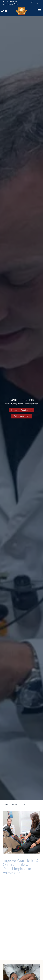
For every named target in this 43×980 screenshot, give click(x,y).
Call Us (3, 11)
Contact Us (6, 11)
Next (37, 3)
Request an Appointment (21, 410)
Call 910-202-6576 (21, 416)
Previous (32, 3)
